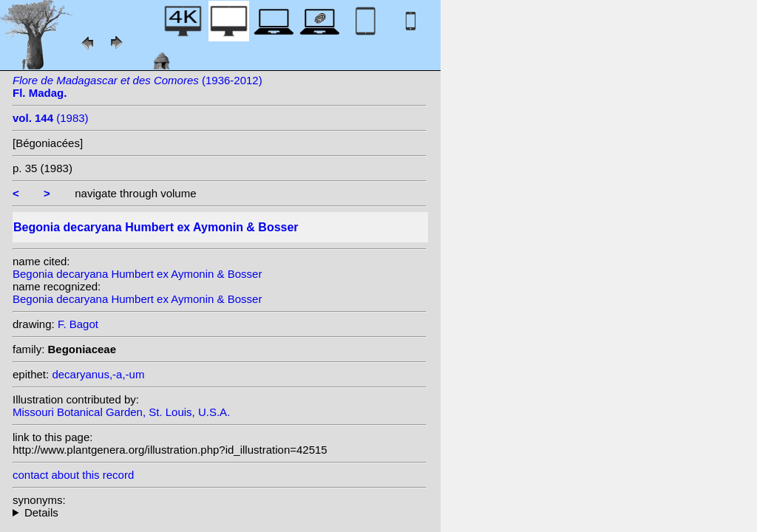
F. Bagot (78, 324)
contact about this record (73, 475)
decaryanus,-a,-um (98, 374)
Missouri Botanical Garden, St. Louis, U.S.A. (121, 412)
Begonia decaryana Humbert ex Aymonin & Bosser (137, 274)
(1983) (51, 118)
